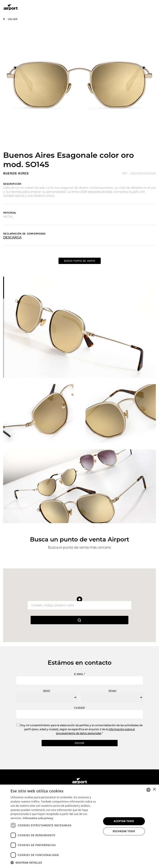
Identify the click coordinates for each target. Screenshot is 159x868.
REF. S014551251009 (139, 173)
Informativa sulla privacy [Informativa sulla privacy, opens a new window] (38, 818)
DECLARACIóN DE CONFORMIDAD (24, 234)
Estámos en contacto (80, 663)
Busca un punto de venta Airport (80, 539)
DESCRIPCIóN (12, 184)
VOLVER (13, 19)
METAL (8, 217)
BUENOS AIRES (16, 173)
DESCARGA (12, 237)
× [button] (154, 790)
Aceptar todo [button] (124, 821)
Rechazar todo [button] (124, 831)
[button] (55, 862)
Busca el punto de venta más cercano (79, 547)
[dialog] (79, 826)
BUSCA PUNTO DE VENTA (79, 261)
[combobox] (148, 790)
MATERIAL (10, 213)
